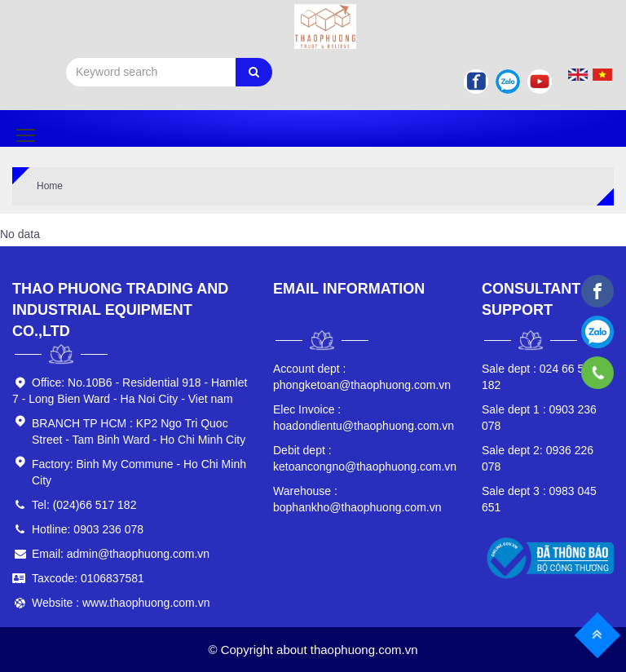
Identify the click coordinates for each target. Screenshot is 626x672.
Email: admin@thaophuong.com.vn (121, 554)
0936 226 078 (538, 458)
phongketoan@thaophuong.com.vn (362, 377)
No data (20, 234)
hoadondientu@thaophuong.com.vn (364, 418)
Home (50, 186)
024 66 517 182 (539, 377)
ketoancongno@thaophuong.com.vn (365, 458)
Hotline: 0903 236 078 (88, 529)
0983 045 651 (539, 499)
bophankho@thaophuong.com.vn (357, 499)
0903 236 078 (539, 418)
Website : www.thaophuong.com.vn (121, 603)
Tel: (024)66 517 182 (84, 505)
